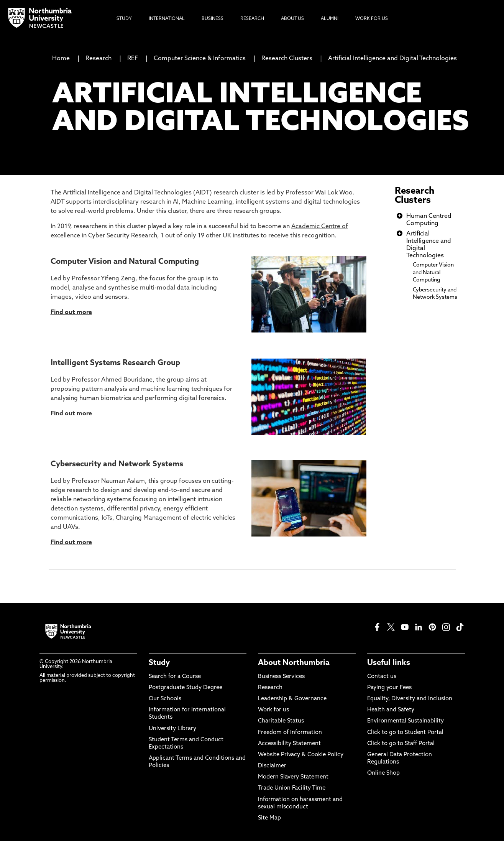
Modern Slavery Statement (293, 777)
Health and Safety (391, 710)
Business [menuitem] (213, 19)
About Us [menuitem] (292, 19)
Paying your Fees (389, 688)
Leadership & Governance (292, 699)
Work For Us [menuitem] (372, 19)
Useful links (389, 663)
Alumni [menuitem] (330, 19)
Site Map (269, 818)
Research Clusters (287, 59)
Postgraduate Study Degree (186, 688)
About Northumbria (294, 663)
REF (133, 59)
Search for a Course (175, 677)
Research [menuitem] (252, 19)
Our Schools (165, 699)
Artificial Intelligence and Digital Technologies (392, 59)
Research (99, 59)
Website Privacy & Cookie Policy (301, 755)
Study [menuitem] (124, 19)
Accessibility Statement (289, 744)
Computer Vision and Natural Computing (433, 272)
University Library (172, 729)
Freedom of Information (290, 733)
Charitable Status (281, 721)
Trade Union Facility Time (292, 788)
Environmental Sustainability (405, 721)
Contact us (382, 677)
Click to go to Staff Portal (401, 744)
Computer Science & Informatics (200, 59)
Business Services (281, 677)
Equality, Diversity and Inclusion (410, 699)
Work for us (273, 710)
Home (61, 59)
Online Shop (383, 773)
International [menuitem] (167, 19)
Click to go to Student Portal (405, 733)
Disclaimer (272, 766)
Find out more (71, 414)
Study (159, 663)
